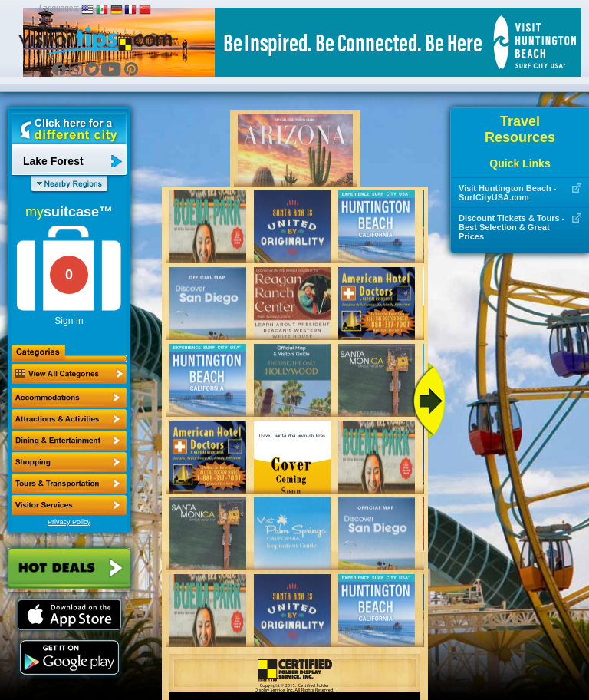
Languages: (59, 8)
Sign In (69, 321)
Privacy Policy (69, 522)
